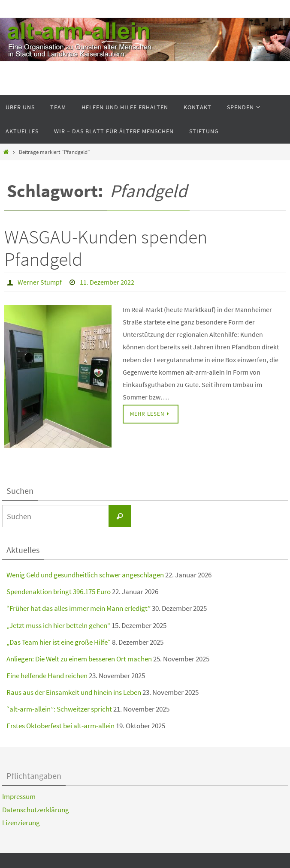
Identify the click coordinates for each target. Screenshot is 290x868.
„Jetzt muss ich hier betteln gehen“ (58, 625)
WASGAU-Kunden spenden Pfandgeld (106, 248)
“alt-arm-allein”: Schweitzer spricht (59, 709)
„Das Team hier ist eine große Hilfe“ (59, 642)
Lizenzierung (21, 823)
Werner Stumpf (40, 282)
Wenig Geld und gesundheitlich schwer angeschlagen (85, 575)
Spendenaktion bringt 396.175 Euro (59, 592)
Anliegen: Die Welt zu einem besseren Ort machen (79, 659)
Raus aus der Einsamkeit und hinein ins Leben (74, 692)
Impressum (19, 796)
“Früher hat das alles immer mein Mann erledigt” (79, 608)
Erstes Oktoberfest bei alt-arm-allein (60, 726)
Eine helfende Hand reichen (47, 676)
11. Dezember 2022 (107, 282)
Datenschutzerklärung (36, 810)
